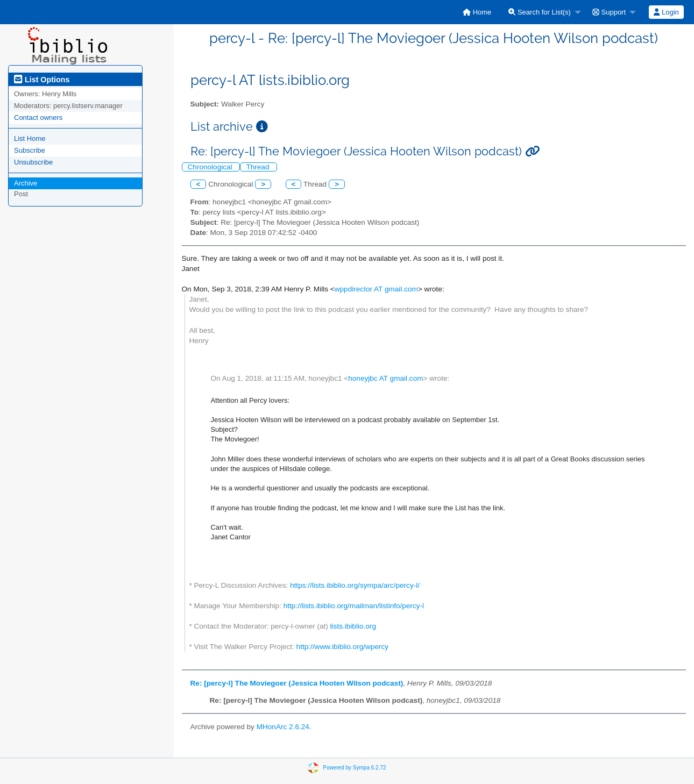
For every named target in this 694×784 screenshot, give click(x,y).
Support (609, 12)
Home (477, 12)
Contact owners (38, 117)
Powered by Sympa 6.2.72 (354, 767)
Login (666, 12)
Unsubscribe (33, 162)
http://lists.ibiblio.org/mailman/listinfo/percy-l (354, 606)
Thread (259, 167)
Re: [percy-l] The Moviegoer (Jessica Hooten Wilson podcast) (297, 683)
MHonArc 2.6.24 (283, 727)
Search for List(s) (540, 12)
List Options (42, 80)
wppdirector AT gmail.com (376, 289)
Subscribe (30, 150)
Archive (26, 183)
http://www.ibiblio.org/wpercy (343, 647)
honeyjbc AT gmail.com (385, 378)
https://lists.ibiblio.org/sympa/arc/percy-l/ (355, 585)
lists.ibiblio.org (353, 626)
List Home (30, 138)
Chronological (211, 167)
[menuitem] (477, 12)
